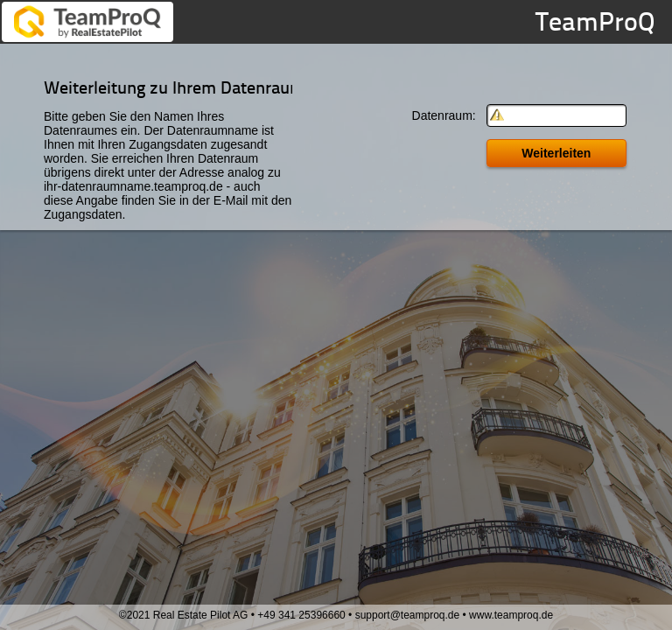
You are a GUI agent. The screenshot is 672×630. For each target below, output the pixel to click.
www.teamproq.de (511, 615)
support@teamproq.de (408, 615)
